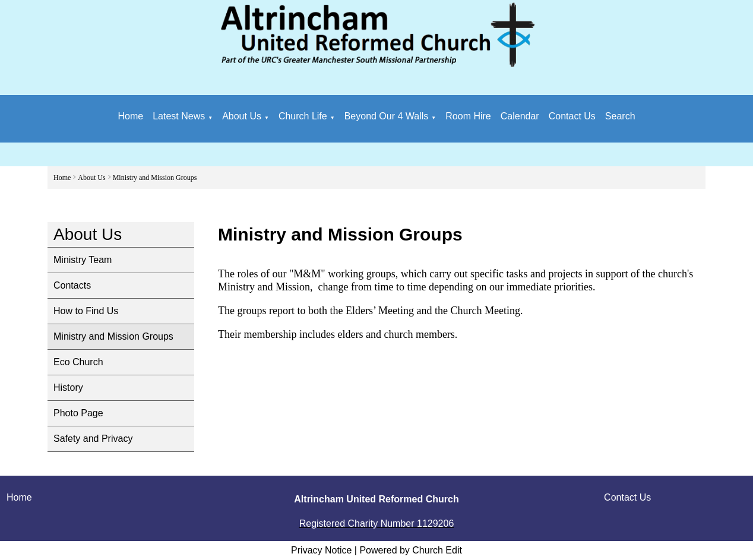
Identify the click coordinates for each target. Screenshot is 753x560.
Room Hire (468, 116)
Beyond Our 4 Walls (387, 116)
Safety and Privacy (93, 439)
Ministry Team (83, 260)
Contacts (72, 285)
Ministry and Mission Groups (155, 178)
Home (130, 116)
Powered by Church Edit (411, 550)
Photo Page (78, 413)
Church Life (303, 116)
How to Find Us (86, 311)
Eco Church (78, 362)
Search (620, 116)
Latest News (179, 116)
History (68, 387)
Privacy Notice (321, 550)
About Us (242, 116)
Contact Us (572, 116)
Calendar (520, 116)
